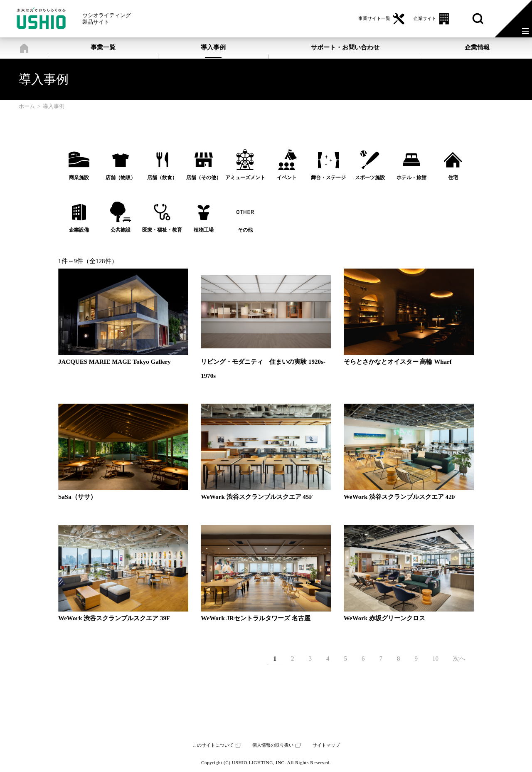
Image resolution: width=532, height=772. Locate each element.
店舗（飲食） (162, 178)
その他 (245, 230)
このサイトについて (213, 745)
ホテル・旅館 (411, 178)
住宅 (453, 178)
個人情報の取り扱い (273, 745)
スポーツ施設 (370, 178)
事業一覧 (103, 47)
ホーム (24, 48)
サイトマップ (326, 745)
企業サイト (425, 18)
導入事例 (213, 47)
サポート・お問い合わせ (345, 47)
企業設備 (79, 230)
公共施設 (121, 230)
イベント (287, 178)
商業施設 (79, 178)
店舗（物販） (121, 178)
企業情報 (477, 47)
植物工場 (204, 230)
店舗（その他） (204, 178)
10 (435, 659)
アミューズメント (245, 178)
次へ (459, 659)
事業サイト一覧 (374, 18)
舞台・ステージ (328, 178)
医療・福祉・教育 (162, 230)
